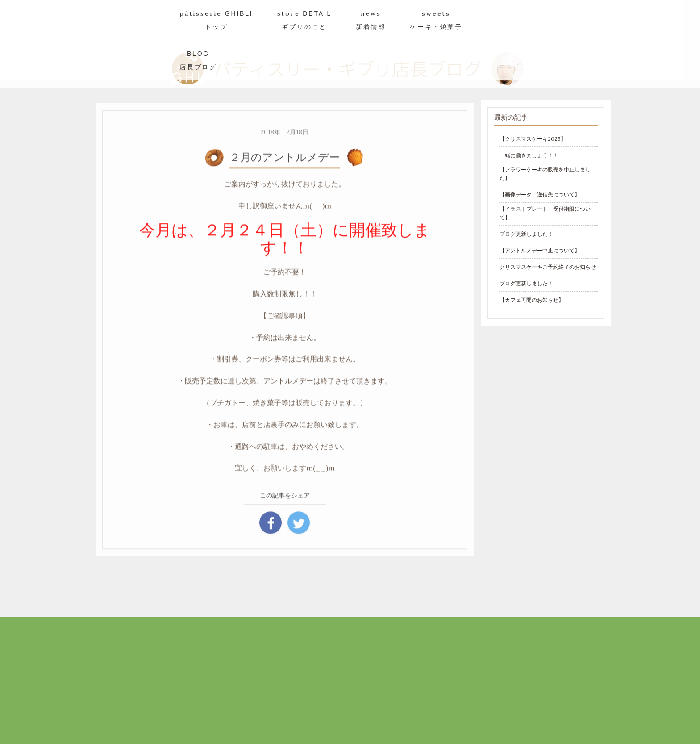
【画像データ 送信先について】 (540, 194)
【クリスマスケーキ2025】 (533, 139)
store (305, 20)
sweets (436, 20)
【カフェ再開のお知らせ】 (532, 300)
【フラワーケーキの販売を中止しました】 (545, 174)
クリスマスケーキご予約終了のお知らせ (548, 267)
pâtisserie (216, 20)
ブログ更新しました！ (526, 234)
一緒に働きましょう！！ (529, 155)
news (371, 20)
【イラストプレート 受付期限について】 (545, 213)
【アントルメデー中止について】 (540, 250)
